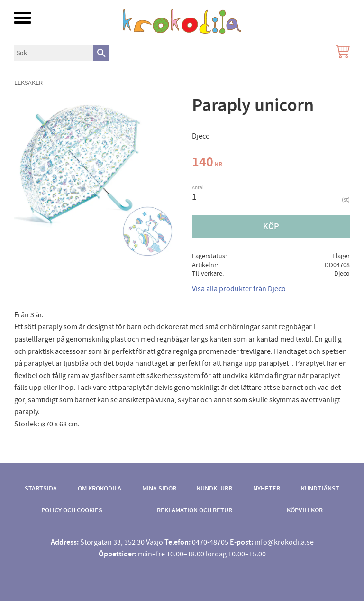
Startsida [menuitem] (41, 489)
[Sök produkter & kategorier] (54, 53)
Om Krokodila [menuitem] (100, 489)
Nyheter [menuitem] (267, 489)
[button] (23, 18)
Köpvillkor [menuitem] (305, 510)
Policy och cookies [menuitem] (72, 510)
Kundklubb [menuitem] (214, 489)
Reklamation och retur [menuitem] (195, 510)
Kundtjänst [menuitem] (320, 489)
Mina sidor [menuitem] (159, 489)
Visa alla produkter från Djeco (239, 289)
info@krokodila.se (284, 542)
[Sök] (101, 53)
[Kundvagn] (341, 53)
